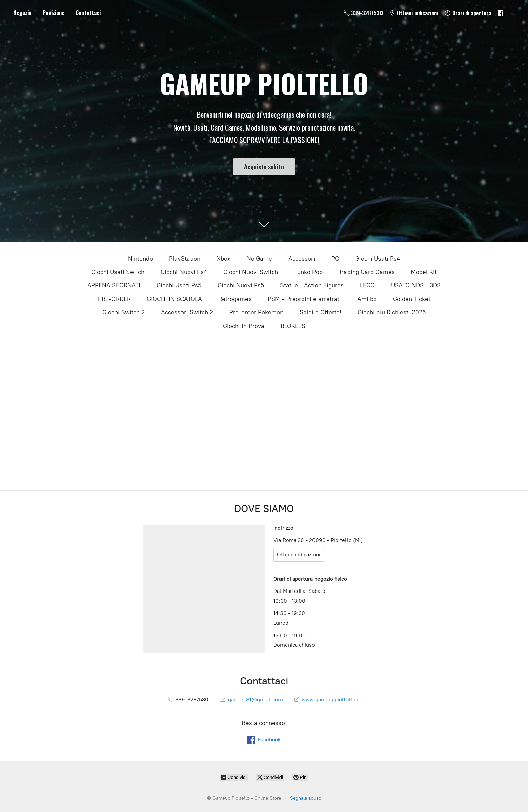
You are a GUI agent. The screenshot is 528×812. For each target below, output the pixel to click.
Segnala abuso (306, 798)
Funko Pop (308, 272)
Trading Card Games (367, 272)
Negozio (22, 13)
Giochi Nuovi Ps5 (241, 285)
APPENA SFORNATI (114, 285)
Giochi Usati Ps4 (378, 259)
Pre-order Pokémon (256, 312)
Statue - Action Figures (312, 285)
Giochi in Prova (244, 326)
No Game (259, 259)
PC (335, 259)
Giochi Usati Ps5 (179, 285)
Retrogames (235, 299)
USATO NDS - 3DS (416, 285)
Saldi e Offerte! (321, 312)
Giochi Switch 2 (124, 312)
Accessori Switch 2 (187, 312)
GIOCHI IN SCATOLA (174, 299)
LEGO (367, 285)
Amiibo (367, 299)
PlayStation (185, 259)
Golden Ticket (412, 299)
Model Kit (424, 272)
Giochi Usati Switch (118, 272)
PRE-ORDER (114, 299)
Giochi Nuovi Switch (251, 272)
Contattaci (88, 13)
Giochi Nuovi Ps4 (184, 272)
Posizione (54, 13)
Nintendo (140, 259)
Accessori (302, 259)
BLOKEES (293, 326)
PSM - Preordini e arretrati (304, 299)
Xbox (223, 259)
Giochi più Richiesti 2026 (392, 312)
